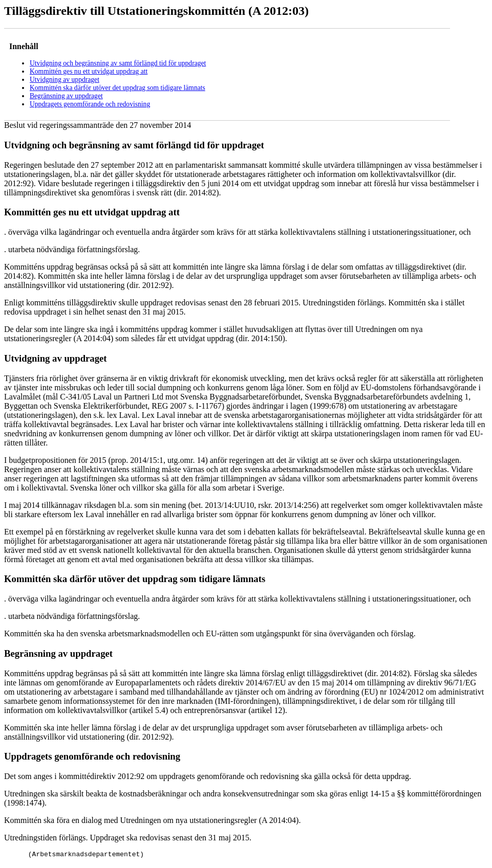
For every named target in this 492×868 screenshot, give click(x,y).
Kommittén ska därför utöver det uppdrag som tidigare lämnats (117, 88)
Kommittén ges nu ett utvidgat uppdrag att (89, 71)
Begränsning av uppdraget (66, 96)
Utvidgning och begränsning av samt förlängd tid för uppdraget (118, 63)
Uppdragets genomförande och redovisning (90, 104)
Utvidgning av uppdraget (65, 80)
